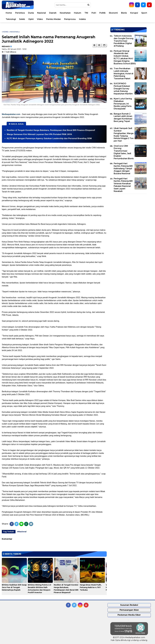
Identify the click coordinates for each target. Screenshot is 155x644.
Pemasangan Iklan (129, 610)
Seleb (22, 19)
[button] (104, 45)
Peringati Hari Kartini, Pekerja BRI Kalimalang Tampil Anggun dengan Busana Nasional (123, 168)
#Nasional (22, 532)
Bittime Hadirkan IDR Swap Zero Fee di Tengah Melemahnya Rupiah (14, 587)
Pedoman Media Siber (129, 615)
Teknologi (11, 19)
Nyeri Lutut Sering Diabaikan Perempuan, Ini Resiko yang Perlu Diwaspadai (123, 104)
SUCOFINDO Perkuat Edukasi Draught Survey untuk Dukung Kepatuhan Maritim (123, 89)
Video (40, 19)
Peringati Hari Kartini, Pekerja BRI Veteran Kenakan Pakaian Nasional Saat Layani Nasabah (123, 185)
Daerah (53, 13)
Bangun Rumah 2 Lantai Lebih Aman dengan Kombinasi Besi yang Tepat (123, 118)
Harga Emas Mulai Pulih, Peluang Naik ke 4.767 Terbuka (91, 587)
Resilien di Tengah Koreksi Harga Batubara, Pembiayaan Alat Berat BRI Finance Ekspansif (51, 130)
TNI (86, 13)
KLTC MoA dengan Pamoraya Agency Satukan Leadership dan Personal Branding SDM (49, 138)
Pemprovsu (70, 19)
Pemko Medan (54, 19)
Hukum (78, 13)
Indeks (82, 19)
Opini (31, 19)
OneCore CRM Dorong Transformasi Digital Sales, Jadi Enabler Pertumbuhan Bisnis (124, 152)
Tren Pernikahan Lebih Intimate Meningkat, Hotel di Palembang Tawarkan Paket (123, 74)
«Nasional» (15, 32)
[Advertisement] (128, 213)
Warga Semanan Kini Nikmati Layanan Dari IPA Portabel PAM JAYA (39, 134)
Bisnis (124, 13)
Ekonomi (113, 13)
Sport (144, 13)
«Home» (5, 32)
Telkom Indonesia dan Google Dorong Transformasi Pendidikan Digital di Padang (124, 41)
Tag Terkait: (9, 532)
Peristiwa (20, 13)
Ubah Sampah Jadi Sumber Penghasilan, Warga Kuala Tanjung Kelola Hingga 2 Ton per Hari (124, 135)
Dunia (31, 13)
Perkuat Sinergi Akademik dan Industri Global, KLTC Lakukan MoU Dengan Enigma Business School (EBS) (125, 57)
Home (9, 13)
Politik (103, 13)
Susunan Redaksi (129, 605)
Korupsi (134, 13)
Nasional (41, 13)
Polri (94, 13)
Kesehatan (65, 13)
